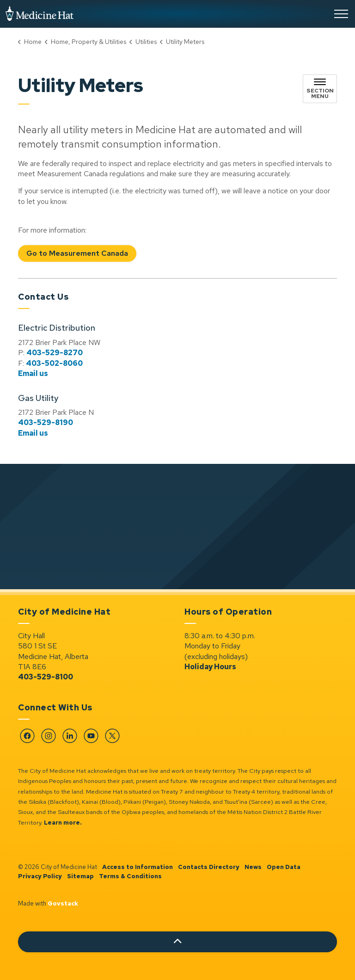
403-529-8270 (55, 353)
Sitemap (80, 876)
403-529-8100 (46, 677)
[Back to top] (177, 942)
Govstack (63, 903)
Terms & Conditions (130, 876)
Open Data (284, 867)
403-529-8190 (46, 422)
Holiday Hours (210, 667)
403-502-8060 (54, 363)
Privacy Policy (40, 876)
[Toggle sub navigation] (320, 89)
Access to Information (138, 867)
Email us (33, 373)
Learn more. (63, 823)
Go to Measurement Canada (77, 254)
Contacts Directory (209, 867)
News (253, 867)
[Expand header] (341, 14)
